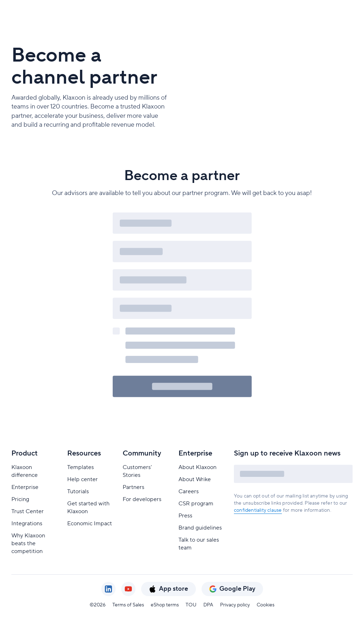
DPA (208, 605)
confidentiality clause (258, 510)
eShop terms (165, 605)
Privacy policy (235, 605)
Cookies (266, 605)
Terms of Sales (128, 605)
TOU (191, 605)
